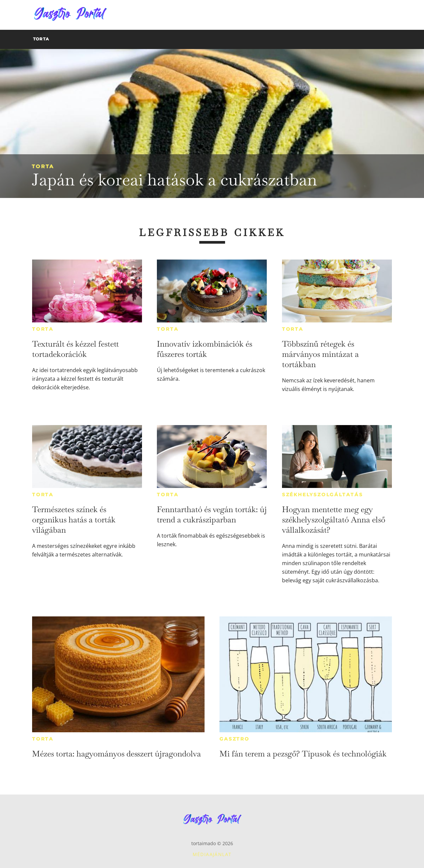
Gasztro (235, 739)
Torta (43, 166)
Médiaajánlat (212, 854)
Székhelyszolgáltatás (323, 495)
